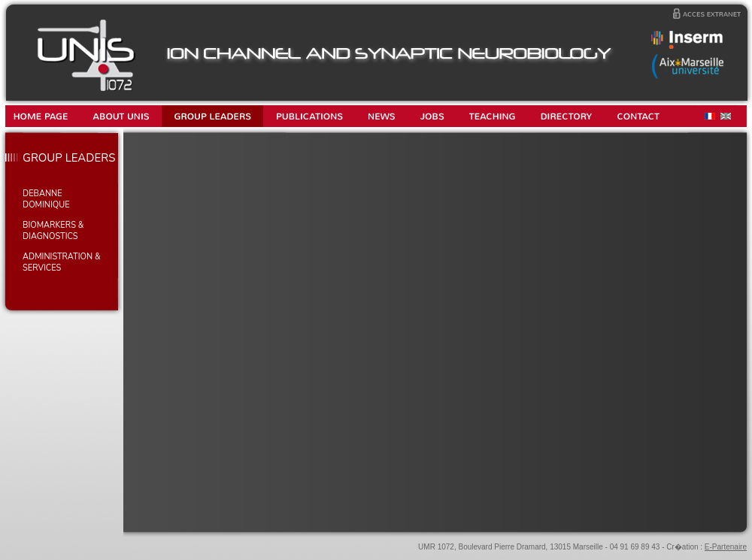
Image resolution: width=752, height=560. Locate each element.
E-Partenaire (726, 547)
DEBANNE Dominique (46, 199)
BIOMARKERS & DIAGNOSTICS (53, 231)
